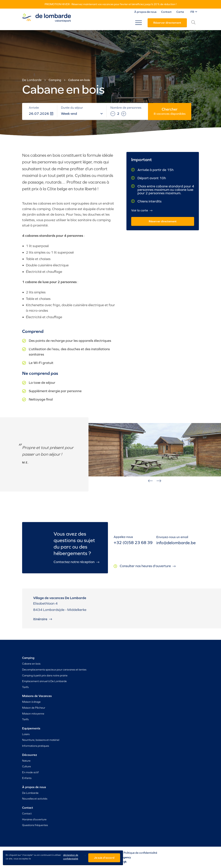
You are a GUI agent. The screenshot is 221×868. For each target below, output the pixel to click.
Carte (180, 12)
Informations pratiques (36, 746)
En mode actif (30, 772)
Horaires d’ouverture (34, 819)
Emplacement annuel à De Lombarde (44, 681)
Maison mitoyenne (33, 714)
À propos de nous (145, 12)
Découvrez (30, 755)
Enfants (27, 778)
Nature (26, 761)
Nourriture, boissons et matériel (41, 740)
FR (194, 12)
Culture (27, 766)
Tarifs (25, 687)
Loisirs (26, 734)
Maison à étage (31, 702)
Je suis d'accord (104, 858)
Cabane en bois (79, 80)
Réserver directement (167, 23)
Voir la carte (142, 210)
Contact (166, 12)
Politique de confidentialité (140, 853)
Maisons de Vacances (37, 696)
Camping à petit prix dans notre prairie (45, 675)
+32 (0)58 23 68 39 (133, 546)
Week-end (82, 114)
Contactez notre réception (76, 565)
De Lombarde (32, 80)
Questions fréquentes (35, 825)
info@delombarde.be (176, 547)
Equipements (31, 728)
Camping (55, 80)
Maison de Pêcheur (34, 708)
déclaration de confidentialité (71, 857)
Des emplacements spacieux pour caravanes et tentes (54, 670)
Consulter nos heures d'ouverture (148, 570)
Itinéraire (43, 622)
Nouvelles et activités (35, 799)
